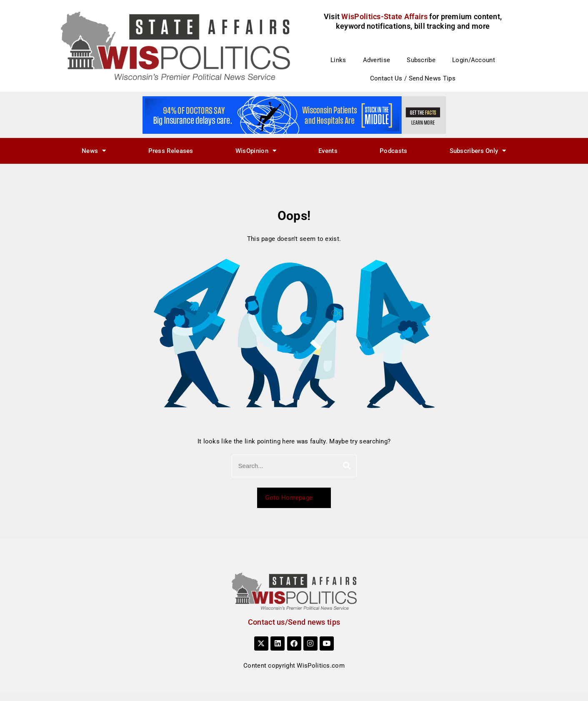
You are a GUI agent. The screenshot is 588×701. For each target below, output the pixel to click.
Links (338, 60)
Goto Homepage (294, 498)
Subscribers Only (478, 151)
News (94, 151)
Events (328, 151)
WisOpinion (256, 151)
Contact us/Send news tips (294, 622)
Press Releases (171, 151)
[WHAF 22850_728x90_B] (294, 115)
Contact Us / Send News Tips (413, 78)
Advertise (377, 60)
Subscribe (421, 60)
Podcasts (393, 151)
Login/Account (474, 60)
